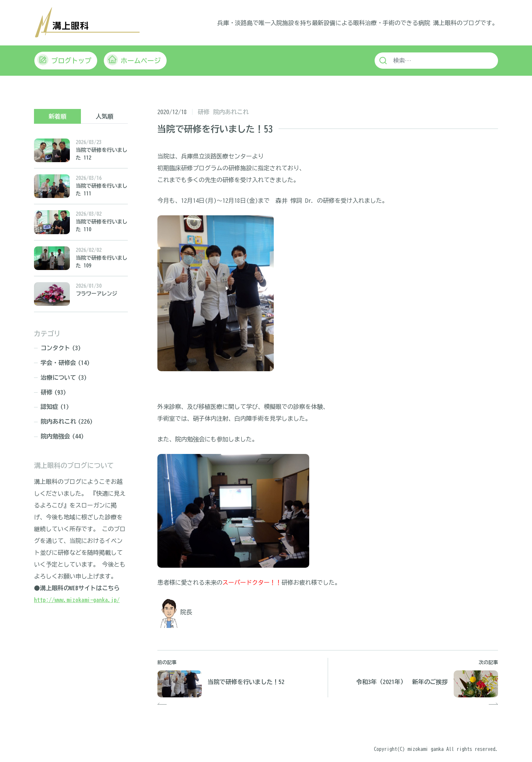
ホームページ (134, 60)
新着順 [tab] (58, 116)
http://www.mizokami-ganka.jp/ (77, 600)
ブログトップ (64, 60)
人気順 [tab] (105, 116)
